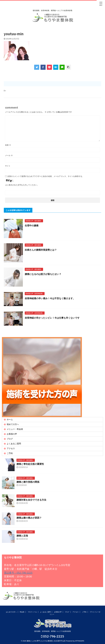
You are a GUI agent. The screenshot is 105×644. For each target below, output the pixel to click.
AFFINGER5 (80, 641)
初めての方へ (13, 424)
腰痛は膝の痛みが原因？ (29, 518)
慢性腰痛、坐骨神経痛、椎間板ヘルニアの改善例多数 (53, 631)
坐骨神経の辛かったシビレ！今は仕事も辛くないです (52, 318)
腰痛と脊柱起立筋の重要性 (30, 464)
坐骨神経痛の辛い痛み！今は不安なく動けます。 (50, 298)
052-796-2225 (53, 636)
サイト (8, 166)
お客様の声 (12, 434)
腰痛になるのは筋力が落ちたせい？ (43, 274)
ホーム (10, 419)
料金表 (22, 612)
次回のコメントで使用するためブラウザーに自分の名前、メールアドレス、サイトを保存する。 (46, 176)
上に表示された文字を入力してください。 (22, 185)
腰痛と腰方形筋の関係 (28, 482)
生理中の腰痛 (32, 226)
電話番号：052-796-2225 (18, 573)
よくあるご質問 (14, 444)
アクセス (11, 448)
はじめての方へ (11, 612)
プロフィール (32, 612)
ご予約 (10, 453)
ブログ (10, 439)
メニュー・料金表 (15, 429)
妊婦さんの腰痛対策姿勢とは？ (41, 250)
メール (9, 155)
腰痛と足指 (22, 536)
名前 (8, 145)
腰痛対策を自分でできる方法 (31, 500)
